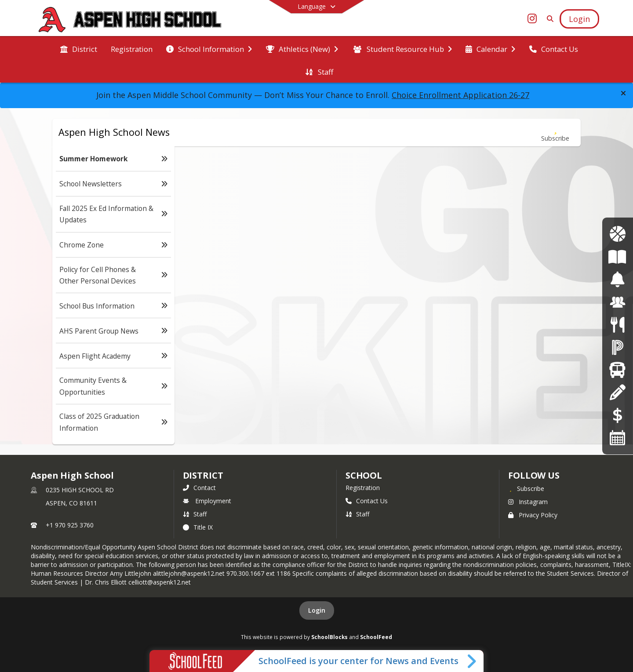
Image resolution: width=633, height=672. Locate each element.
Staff (195, 514)
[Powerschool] (618, 347)
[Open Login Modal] (579, 19)
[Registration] (617, 392)
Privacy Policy (533, 515)
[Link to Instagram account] (532, 20)
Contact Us (367, 501)
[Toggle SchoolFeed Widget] (472, 661)
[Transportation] (617, 370)
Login (317, 610)
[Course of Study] (617, 257)
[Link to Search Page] (548, 19)
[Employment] (618, 302)
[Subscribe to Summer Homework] (555, 133)
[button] (623, 93)
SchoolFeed (376, 637)
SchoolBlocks (329, 637)
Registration (363, 488)
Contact (199, 488)
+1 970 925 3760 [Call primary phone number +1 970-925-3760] (70, 525)
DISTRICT (203, 475)
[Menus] (617, 325)
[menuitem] (79, 48)
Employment (207, 501)
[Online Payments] (618, 415)
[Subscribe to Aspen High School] (526, 488)
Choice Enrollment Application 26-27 (460, 95)
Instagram (528, 502)
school (364, 475)
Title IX (198, 527)
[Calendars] (618, 438)
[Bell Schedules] (617, 279)
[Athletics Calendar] (617, 234)
